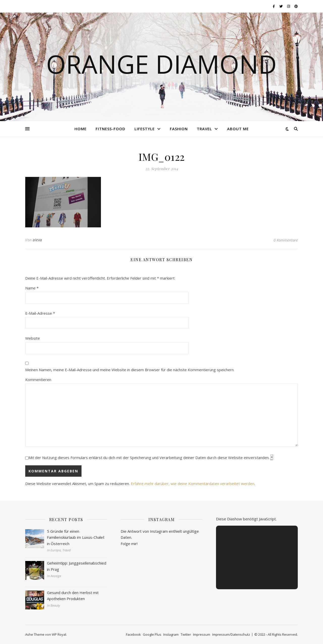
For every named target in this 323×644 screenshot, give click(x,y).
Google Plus (152, 634)
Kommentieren (38, 380)
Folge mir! (129, 544)
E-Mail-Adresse (40, 313)
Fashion (179, 129)
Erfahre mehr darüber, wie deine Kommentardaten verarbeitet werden (193, 484)
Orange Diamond (161, 64)
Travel (204, 129)
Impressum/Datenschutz (231, 634)
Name (32, 288)
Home (80, 129)
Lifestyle (145, 129)
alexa (37, 240)
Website (33, 338)
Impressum (202, 634)
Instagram (171, 634)
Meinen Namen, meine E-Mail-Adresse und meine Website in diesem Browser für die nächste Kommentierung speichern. (130, 370)
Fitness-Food (111, 129)
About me (238, 129)
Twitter (186, 634)
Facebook (133, 634)
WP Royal (59, 634)
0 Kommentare (286, 240)
